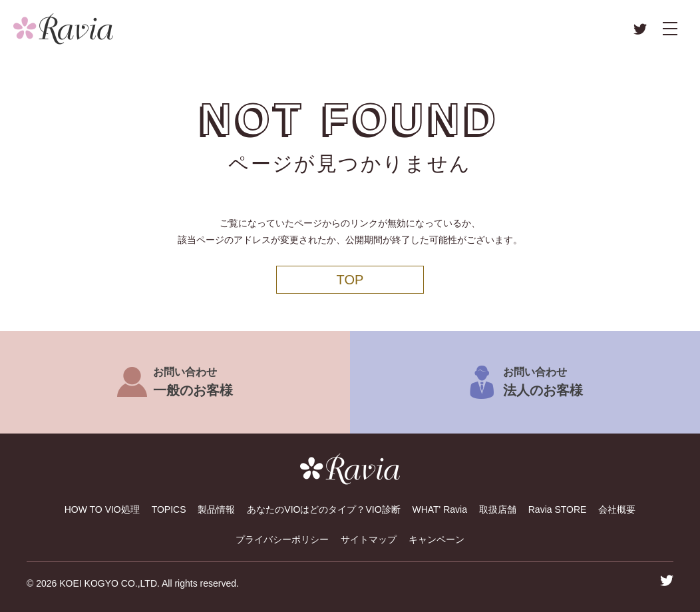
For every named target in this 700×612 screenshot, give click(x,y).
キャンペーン (437, 539)
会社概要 (617, 509)
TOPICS (169, 509)
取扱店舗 (498, 509)
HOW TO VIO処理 (102, 509)
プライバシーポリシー (282, 539)
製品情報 (216, 509)
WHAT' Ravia (439, 509)
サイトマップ (369, 539)
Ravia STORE (558, 509)
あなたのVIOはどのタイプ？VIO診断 (323, 509)
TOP (350, 280)
